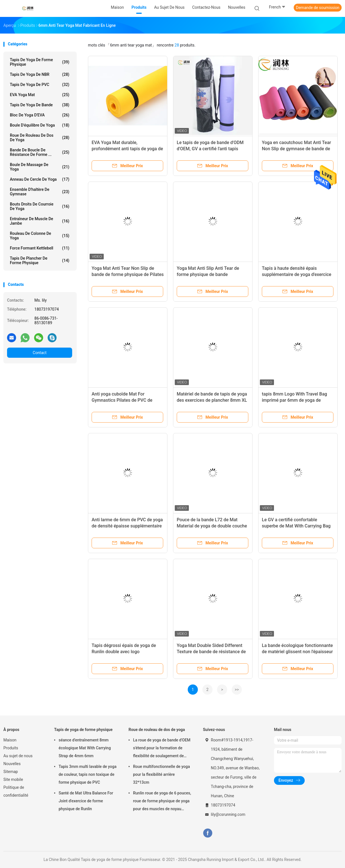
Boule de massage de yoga (40, 167)
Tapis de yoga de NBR (40, 74)
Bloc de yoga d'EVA (40, 115)
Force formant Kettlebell (40, 248)
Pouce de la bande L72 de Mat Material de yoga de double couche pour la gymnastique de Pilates (212, 526)
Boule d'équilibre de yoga (40, 125)
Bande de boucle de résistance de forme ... (40, 152)
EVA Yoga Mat (40, 95)
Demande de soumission (318, 8)
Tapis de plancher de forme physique (40, 260)
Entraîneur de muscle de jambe (40, 221)
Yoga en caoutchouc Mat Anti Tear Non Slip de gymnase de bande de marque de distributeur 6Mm (296, 149)
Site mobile (13, 779)
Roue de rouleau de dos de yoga (40, 138)
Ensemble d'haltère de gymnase (40, 192)
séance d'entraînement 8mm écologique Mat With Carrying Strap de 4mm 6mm (85, 748)
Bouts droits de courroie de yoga (40, 206)
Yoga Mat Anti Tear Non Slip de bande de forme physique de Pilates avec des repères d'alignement (128, 274)
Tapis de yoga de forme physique (40, 62)
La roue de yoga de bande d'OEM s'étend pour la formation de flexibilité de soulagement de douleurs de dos (162, 749)
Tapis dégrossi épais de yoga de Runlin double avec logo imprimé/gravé (124, 652)
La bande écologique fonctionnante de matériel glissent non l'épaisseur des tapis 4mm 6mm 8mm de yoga (297, 652)
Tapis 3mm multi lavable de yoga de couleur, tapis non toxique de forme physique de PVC (88, 774)
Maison (10, 740)
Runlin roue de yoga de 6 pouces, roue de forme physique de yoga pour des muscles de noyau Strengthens (162, 802)
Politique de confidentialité (16, 791)
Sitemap (11, 772)
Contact (40, 353)
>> (237, 690)
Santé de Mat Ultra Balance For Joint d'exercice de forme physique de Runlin (86, 801)
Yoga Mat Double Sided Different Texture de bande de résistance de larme (211, 652)
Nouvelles (12, 764)
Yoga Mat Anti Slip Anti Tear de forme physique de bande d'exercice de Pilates (208, 274)
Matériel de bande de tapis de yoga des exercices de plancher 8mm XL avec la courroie (212, 400)
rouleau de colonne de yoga (40, 236)
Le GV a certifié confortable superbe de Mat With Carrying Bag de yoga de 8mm (296, 526)
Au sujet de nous (18, 756)
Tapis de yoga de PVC (40, 85)
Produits (11, 748)
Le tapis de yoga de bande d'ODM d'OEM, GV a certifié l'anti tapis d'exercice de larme (210, 149)
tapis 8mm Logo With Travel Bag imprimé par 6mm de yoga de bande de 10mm (294, 400)
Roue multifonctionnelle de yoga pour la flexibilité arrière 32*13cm (162, 774)
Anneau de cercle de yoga (40, 179)
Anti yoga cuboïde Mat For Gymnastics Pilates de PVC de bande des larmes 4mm (122, 400)
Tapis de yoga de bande (40, 105)
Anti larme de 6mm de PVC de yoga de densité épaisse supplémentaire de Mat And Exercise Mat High (127, 526)
